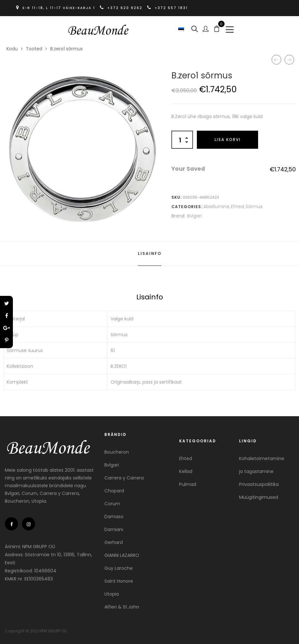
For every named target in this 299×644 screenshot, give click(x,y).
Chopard (114, 491)
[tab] (150, 254)
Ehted (237, 206)
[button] (182, 29)
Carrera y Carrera (124, 478)
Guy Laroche (119, 568)
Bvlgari (194, 216)
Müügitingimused (259, 497)
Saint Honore (119, 581)
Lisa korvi (228, 140)
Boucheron (117, 452)
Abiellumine (216, 206)
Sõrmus (254, 206)
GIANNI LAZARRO (122, 555)
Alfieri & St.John (122, 607)
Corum (112, 504)
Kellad (186, 471)
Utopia (112, 594)
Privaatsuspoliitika (259, 484)
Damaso (114, 517)
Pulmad (188, 484)
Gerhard (114, 542)
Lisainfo (150, 253)
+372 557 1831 (168, 8)
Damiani (114, 529)
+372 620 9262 (122, 8)
